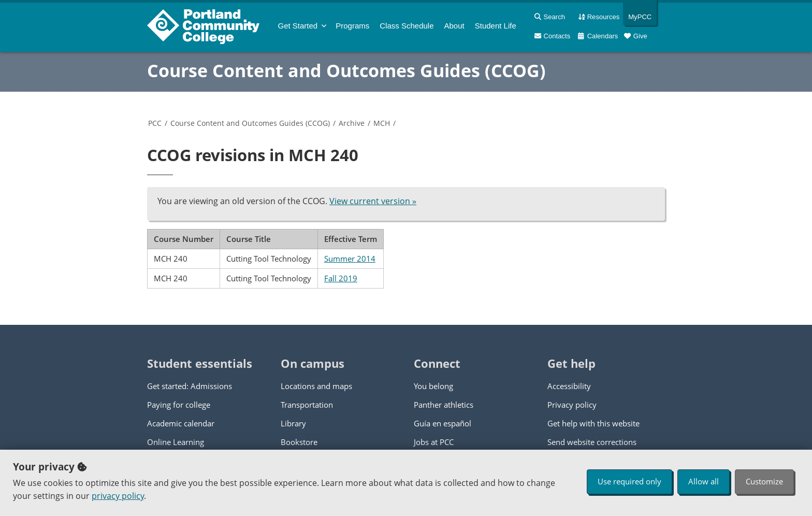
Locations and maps (316, 386)
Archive (352, 123)
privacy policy (118, 496)
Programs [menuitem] (352, 26)
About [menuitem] (454, 26)
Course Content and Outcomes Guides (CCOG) (346, 70)
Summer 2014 (350, 259)
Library (293, 423)
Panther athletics (444, 405)
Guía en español (443, 423)
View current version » (373, 201)
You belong (433, 386)
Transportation (307, 405)
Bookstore (299, 442)
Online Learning (176, 442)
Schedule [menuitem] (407, 26)
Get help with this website (593, 423)
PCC (155, 123)
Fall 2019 (341, 278)
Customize (764, 481)
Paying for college (179, 405)
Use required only (629, 481)
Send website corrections (592, 442)
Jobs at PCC (434, 442)
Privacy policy (572, 405)
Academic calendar (181, 423)
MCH (382, 123)
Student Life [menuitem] (496, 26)
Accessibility (569, 386)
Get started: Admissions (190, 386)
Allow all (704, 481)
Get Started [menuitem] (298, 26)
